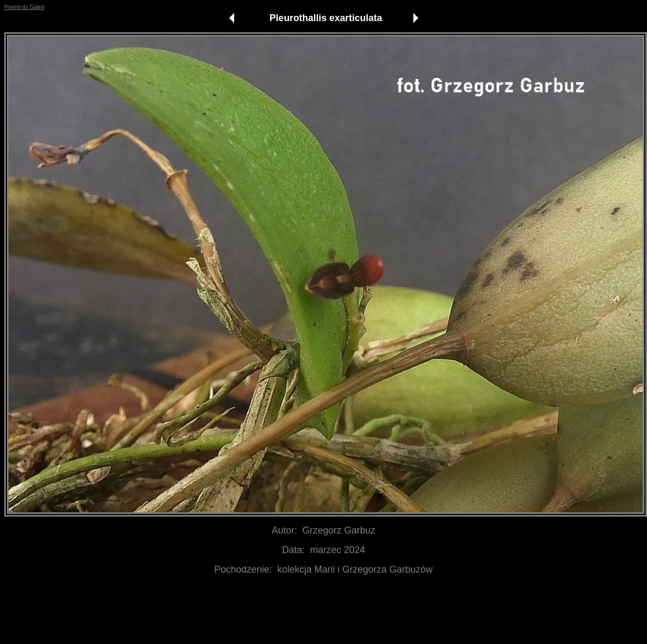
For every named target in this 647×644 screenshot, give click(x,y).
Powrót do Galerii (25, 7)
